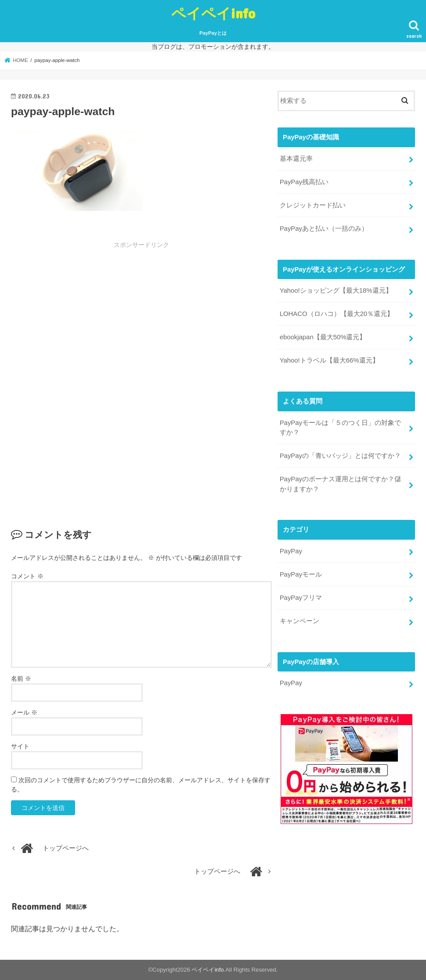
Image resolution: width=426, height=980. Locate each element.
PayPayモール (301, 573)
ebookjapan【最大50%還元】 (323, 337)
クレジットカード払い (313, 205)
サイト (20, 746)
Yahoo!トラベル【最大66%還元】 (329, 360)
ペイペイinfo (213, 13)
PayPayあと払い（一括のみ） (324, 228)
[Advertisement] (141, 315)
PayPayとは (213, 33)
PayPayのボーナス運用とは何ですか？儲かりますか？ (340, 483)
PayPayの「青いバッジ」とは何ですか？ (340, 455)
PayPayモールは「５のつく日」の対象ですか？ (340, 426)
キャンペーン (300, 619)
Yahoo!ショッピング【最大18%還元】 (336, 290)
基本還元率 (296, 158)
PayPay (291, 550)
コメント (27, 576)
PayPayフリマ (301, 596)
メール (24, 712)
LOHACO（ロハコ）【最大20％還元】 (337, 313)
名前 (21, 679)
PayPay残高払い (304, 181)
